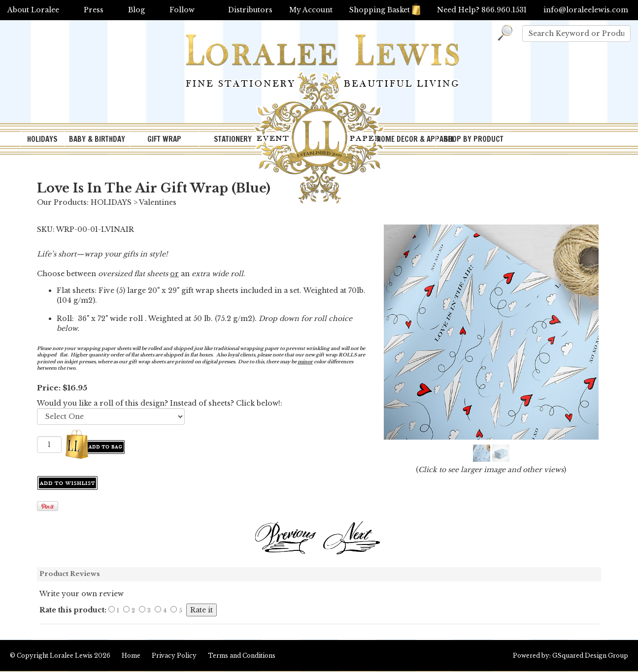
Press (94, 10)
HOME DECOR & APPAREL (406, 139)
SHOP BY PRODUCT (474, 139)
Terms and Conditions (242, 656)
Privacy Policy (174, 656)
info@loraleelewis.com (586, 10)
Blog (136, 10)
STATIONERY (233, 139)
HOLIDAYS (42, 139)
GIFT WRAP (164, 139)
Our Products (62, 202)
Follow (182, 10)
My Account (311, 10)
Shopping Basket (385, 10)
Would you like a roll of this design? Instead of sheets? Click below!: (160, 403)
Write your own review (82, 594)
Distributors (250, 10)
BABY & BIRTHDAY (97, 139)
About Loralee (33, 10)
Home (131, 656)
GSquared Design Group (590, 656)
